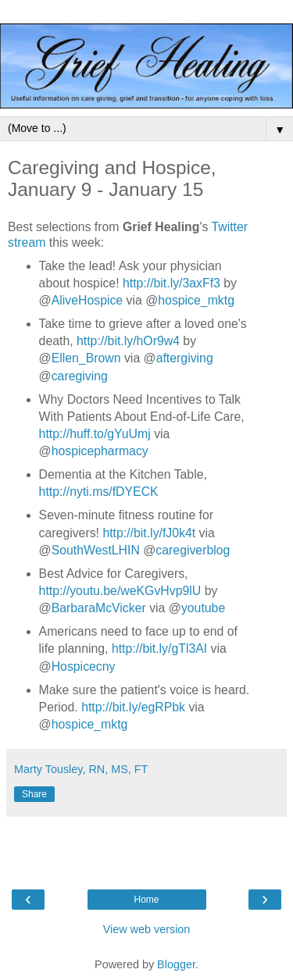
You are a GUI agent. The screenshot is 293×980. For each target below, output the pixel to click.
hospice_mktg (196, 300)
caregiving (80, 376)
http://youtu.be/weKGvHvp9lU (120, 591)
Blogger (176, 964)
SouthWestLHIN (96, 550)
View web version (147, 929)
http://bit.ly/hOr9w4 (128, 341)
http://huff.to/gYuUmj (95, 434)
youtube (203, 608)
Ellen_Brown (86, 358)
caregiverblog (193, 550)
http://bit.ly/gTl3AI (159, 649)
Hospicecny (84, 666)
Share (34, 794)
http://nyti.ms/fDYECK (99, 492)
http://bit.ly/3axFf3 (172, 283)
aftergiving (185, 358)
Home (146, 900)
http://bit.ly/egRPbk (133, 707)
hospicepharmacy (100, 451)
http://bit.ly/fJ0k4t (149, 533)
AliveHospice (88, 300)
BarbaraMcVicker (99, 608)
